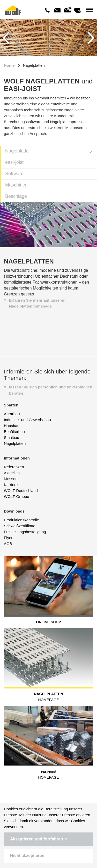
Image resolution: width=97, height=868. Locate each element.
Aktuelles (12, 473)
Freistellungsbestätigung (25, 532)
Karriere (11, 485)
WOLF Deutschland (21, 491)
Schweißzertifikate (20, 526)
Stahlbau (12, 437)
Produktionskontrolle (21, 520)
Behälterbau (14, 432)
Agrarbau (12, 414)
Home (9, 65)
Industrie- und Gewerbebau (27, 420)
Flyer (8, 538)
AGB (8, 544)
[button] (48, 839)
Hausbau (12, 426)
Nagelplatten (15, 443)
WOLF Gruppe (17, 496)
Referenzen (14, 467)
